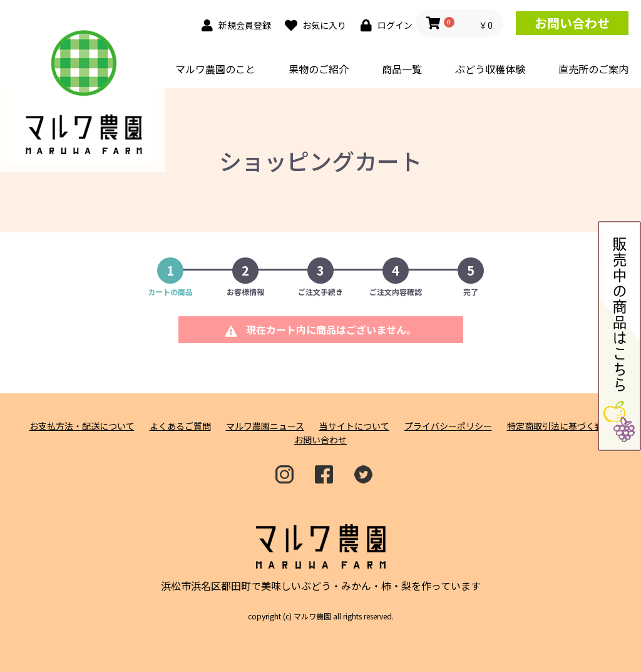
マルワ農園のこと (215, 69)
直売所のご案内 (593, 69)
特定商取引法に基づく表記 (560, 426)
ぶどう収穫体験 (490, 69)
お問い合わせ (572, 23)
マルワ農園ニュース (265, 426)
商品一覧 (402, 69)
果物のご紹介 (319, 69)
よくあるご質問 (180, 426)
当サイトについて (354, 426)
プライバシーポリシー (448, 426)
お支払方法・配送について (82, 426)
